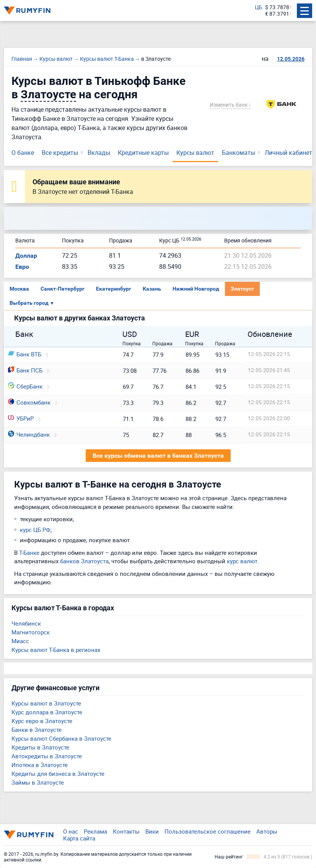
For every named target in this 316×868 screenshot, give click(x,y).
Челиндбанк (29, 434)
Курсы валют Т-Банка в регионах (56, 650)
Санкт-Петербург (63, 289)
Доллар (26, 256)
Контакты (126, 831)
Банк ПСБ (25, 370)
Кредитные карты (143, 153)
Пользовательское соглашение (208, 831)
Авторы (267, 831)
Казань (152, 289)
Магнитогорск (31, 632)
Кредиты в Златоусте (40, 747)
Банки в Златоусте (37, 730)
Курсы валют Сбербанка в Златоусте (61, 738)
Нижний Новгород (196, 289)
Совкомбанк (29, 402)
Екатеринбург (114, 289)
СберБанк (25, 386)
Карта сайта (79, 838)
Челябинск (26, 623)
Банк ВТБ (25, 354)
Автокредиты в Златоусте (47, 756)
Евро (22, 267)
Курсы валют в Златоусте (46, 703)
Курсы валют (195, 153)
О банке (23, 153)
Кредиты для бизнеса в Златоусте (58, 774)
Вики (152, 831)
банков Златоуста (84, 561)
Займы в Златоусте (38, 782)
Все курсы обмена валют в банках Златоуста (158, 456)
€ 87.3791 (277, 14)
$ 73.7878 (277, 7)
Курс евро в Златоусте (42, 721)
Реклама (95, 831)
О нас (71, 831)
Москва (19, 289)
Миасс (20, 641)
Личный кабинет (288, 153)
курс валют (242, 561)
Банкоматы (239, 153)
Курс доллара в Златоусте (47, 712)
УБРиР (21, 418)
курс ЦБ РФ (35, 530)
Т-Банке (29, 553)
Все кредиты (60, 153)
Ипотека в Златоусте (40, 765)
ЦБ (258, 7)
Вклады (99, 153)
